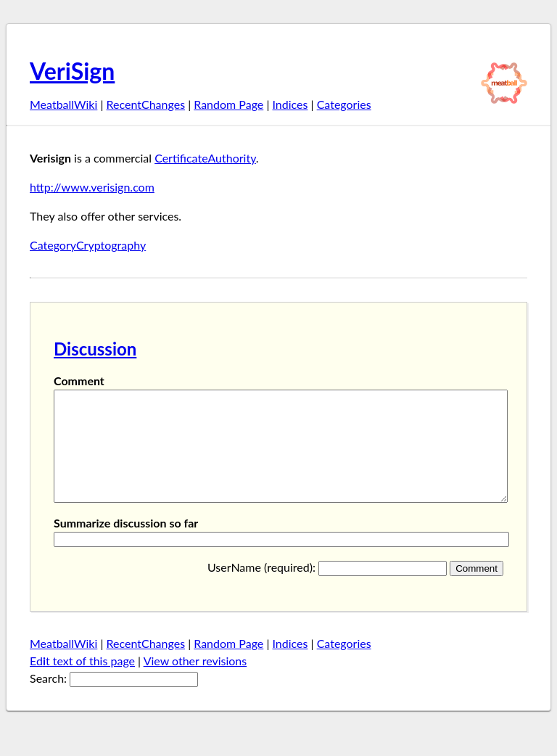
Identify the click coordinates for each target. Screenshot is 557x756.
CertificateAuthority (205, 158)
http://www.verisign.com (92, 187)
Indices (290, 104)
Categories (344, 104)
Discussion (95, 349)
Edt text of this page (82, 682)
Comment (79, 381)
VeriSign (72, 71)
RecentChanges (146, 104)
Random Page (228, 104)
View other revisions (195, 682)
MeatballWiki (63, 104)
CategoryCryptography (88, 245)
